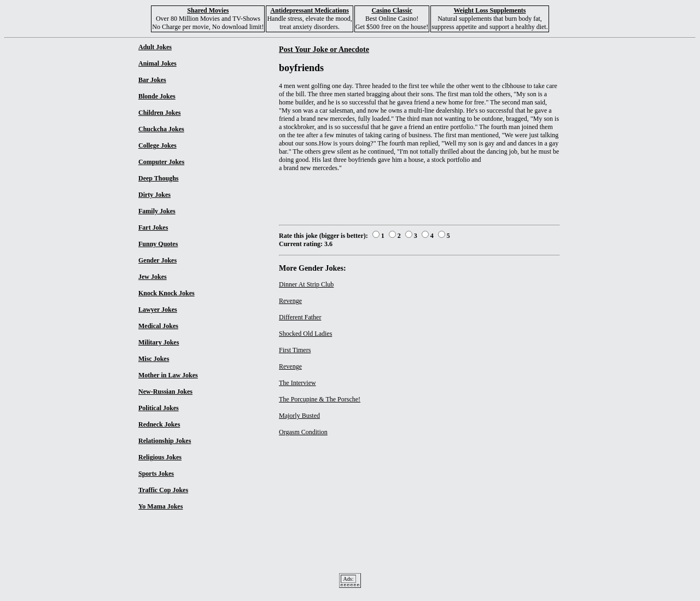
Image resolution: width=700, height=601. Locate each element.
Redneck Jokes (159, 424)
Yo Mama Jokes (161, 506)
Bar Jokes (152, 80)
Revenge (290, 301)
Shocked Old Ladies (305, 334)
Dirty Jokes (154, 195)
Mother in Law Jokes (168, 375)
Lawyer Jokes (158, 310)
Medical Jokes (158, 326)
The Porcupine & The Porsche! (320, 399)
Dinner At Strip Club (306, 284)
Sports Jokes (156, 474)
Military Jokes (159, 342)
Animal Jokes (157, 63)
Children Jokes (159, 113)
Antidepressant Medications (309, 10)
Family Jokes (157, 211)
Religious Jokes (160, 457)
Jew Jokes (153, 277)
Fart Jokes (153, 227)
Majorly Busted (299, 416)
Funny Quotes (158, 244)
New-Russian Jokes (165, 392)
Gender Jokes (157, 260)
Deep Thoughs (158, 178)
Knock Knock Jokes (167, 293)
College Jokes (157, 145)
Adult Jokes (155, 47)
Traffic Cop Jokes (163, 490)
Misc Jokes (154, 359)
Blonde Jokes (157, 96)
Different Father (300, 317)
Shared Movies (208, 10)
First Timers (295, 350)
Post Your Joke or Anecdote (324, 49)
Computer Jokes (161, 162)
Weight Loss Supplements (489, 10)
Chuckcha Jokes (161, 129)
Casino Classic (392, 10)
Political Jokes (159, 408)
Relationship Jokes (165, 441)
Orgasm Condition (303, 432)
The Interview (297, 383)
